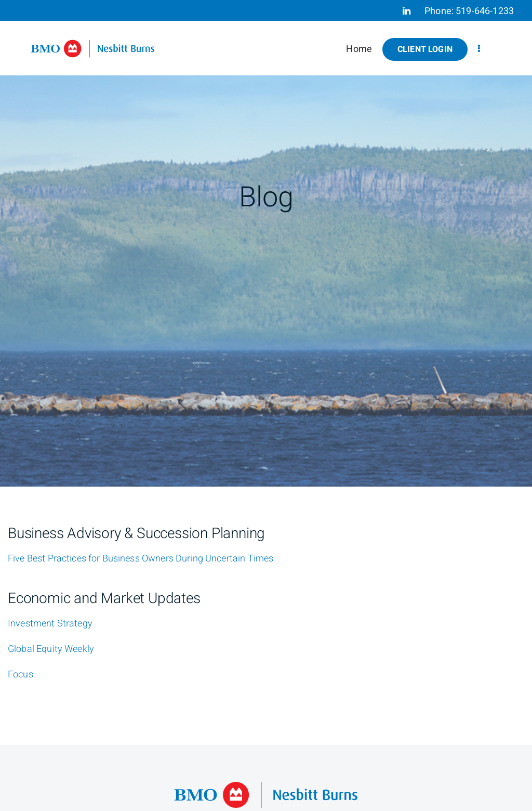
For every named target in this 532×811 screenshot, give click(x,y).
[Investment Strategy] (50, 624)
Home (359, 49)
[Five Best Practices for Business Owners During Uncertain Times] (141, 559)
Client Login (425, 49)
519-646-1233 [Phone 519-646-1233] (485, 11)
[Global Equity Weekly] (51, 649)
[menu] (479, 49)
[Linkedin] (407, 11)
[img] (266, 243)
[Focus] (21, 675)
